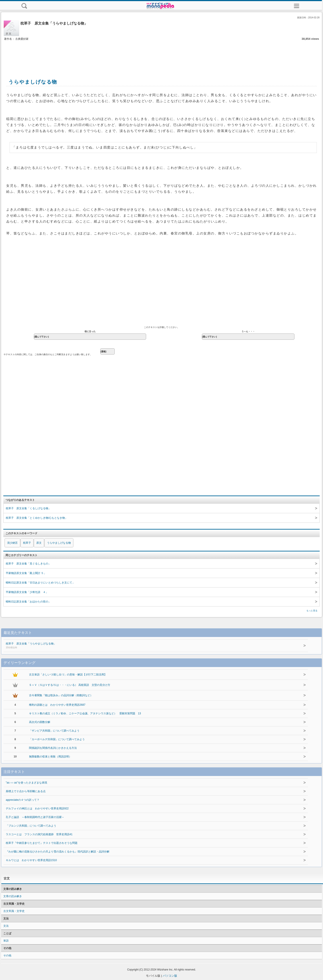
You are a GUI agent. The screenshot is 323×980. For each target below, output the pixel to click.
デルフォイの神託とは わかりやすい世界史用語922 (37, 808)
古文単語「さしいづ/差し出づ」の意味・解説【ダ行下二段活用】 (68, 675)
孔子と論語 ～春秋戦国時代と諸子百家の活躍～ (35, 817)
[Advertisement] (162, 55)
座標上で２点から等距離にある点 (26, 791)
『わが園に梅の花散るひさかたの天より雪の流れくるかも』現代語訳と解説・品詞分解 (58, 852)
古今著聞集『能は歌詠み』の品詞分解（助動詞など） (61, 695)
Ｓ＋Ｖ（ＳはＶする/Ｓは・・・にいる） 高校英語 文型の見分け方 (70, 685)
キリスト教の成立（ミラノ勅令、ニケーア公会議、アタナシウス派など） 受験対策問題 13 (85, 713)
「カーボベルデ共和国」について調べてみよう (57, 739)
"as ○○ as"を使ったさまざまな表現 (26, 783)
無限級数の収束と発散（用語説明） (50, 757)
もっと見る (312, 611)
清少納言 (12, 543)
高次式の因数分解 (40, 722)
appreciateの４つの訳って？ (23, 800)
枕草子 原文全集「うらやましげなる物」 (139, 646)
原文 (39, 543)
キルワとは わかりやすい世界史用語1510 (31, 860)
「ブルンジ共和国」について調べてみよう (31, 826)
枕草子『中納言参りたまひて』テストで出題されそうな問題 (42, 843)
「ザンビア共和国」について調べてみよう (54, 731)
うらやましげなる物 (59, 543)
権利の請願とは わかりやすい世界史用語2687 (57, 705)
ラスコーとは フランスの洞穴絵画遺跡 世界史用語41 (39, 834)
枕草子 (27, 543)
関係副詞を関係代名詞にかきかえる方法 (53, 748)
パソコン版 (170, 976)
